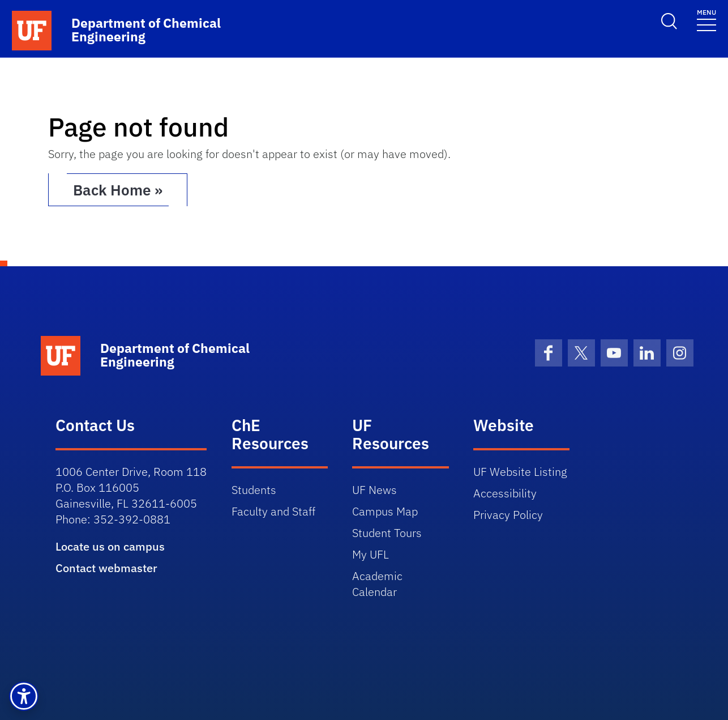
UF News (374, 490)
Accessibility (505, 493)
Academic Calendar (377, 584)
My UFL (371, 554)
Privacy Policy (508, 515)
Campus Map (385, 511)
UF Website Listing (520, 472)
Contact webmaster (106, 568)
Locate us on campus (110, 546)
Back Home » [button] (118, 190)
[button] (24, 696)
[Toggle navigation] (706, 20)
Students (254, 490)
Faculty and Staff (273, 511)
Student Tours (387, 533)
